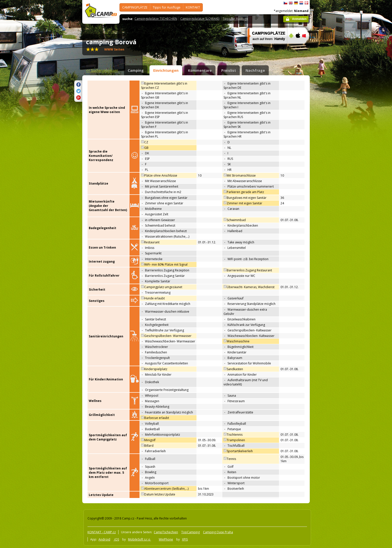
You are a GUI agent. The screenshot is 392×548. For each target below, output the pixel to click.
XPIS (185, 539)
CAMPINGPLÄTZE (135, 7)
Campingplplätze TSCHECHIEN (156, 19)
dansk (306, 3)
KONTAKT (193, 7)
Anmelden (299, 19)
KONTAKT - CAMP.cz (102, 532)
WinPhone (166, 539)
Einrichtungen (166, 70)
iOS (116, 539)
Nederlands (301, 3)
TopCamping (190, 532)
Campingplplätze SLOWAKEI (200, 19)
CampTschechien (166, 532)
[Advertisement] (331, 150)
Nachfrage (255, 70)
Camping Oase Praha (218, 532)
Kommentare (200, 70)
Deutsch (296, 3)
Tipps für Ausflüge (167, 7)
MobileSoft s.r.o (139, 539)
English (291, 3)
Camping (136, 70)
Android (104, 539)
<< (102, 70)
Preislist (229, 70)
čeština (285, 3)
